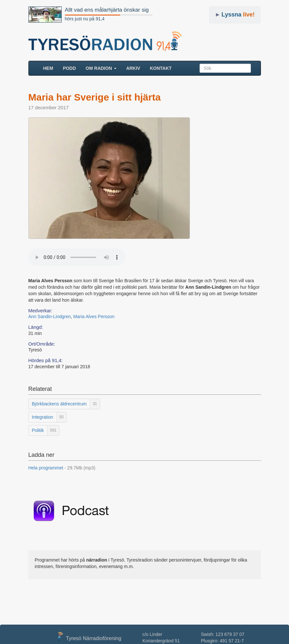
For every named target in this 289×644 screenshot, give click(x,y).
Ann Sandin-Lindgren (50, 317)
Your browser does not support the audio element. (77, 257)
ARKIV (133, 68)
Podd (69, 68)
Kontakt (161, 68)
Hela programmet (62, 468)
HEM (51, 68)
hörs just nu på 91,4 (85, 19)
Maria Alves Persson (94, 317)
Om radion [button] (101, 68)
